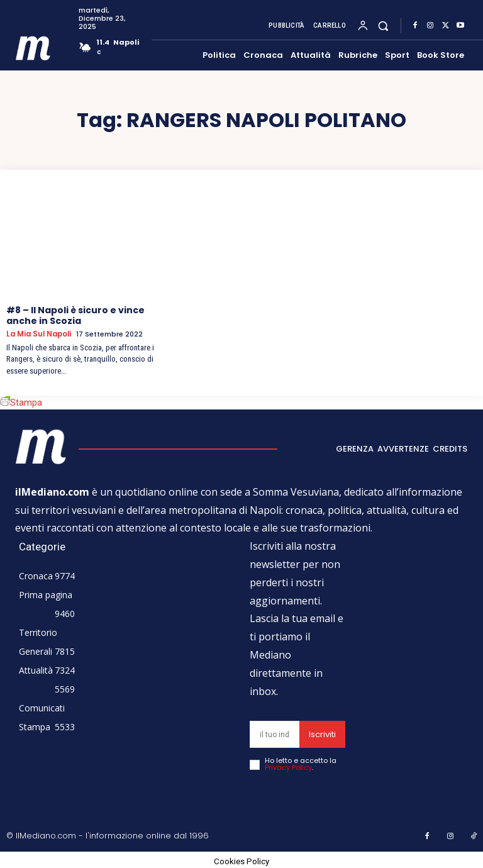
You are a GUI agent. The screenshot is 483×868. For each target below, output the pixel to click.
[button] (383, 25)
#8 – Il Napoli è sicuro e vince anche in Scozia (75, 315)
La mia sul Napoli (37, 334)
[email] (275, 734)
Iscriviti (322, 734)
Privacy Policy (288, 767)
